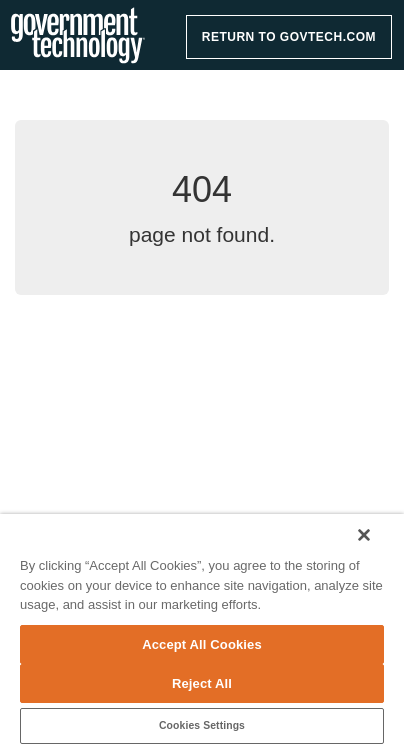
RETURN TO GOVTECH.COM (289, 37)
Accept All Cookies (202, 644)
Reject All (202, 683)
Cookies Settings (202, 725)
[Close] (364, 535)
